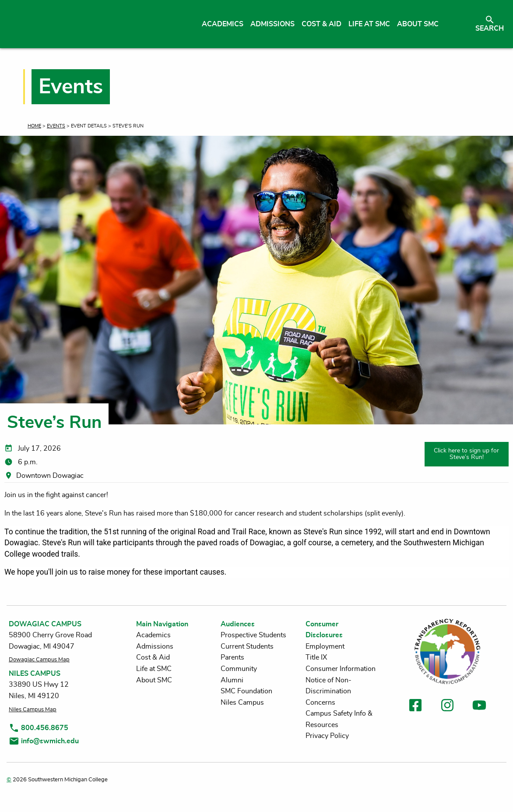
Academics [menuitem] (223, 24)
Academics (153, 635)
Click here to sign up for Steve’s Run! (466, 454)
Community (239, 669)
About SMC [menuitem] (418, 24)
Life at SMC (154, 669)
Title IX (316, 657)
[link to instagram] (447, 707)
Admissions (155, 646)
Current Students (247, 646)
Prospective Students (253, 635)
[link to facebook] (415, 707)
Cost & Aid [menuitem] (322, 24)
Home (34, 126)
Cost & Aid (153, 657)
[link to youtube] (479, 707)
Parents (232, 657)
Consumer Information (341, 669)
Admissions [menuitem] (272, 24)
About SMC (154, 680)
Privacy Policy (327, 736)
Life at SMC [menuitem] (369, 24)
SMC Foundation (246, 691)
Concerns (320, 703)
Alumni (232, 680)
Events (56, 126)
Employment (325, 646)
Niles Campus (242, 703)
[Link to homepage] (89, 24)
